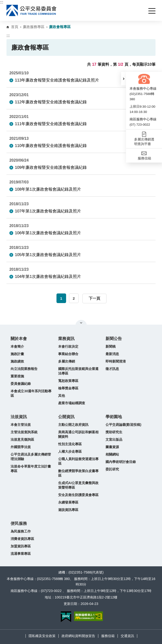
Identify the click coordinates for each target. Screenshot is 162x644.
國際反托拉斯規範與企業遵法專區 (78, 371)
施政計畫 (17, 354)
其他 (62, 396)
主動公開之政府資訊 (73, 425)
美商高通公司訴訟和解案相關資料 (78, 434)
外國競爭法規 (21, 447)
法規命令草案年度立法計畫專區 (31, 469)
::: (2, 2)
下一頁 (94, 298)
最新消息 (112, 354)
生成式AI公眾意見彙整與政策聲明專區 (78, 485)
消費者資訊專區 (22, 539)
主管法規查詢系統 (24, 432)
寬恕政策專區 (68, 381)
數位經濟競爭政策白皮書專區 (78, 473)
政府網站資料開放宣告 (78, 636)
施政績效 (17, 361)
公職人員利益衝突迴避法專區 (78, 461)
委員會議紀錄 (21, 384)
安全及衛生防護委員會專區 (78, 495)
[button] (124, 79)
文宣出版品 (114, 439)
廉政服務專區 (34, 27)
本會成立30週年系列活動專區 (31, 393)
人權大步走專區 (70, 451)
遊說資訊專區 (68, 510)
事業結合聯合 (68, 354)
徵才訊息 (112, 369)
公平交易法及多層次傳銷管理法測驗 (31, 457)
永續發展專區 (68, 502)
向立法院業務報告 (24, 369)
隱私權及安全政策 (42, 636)
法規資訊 (19, 417)
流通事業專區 (21, 554)
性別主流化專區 (70, 444)
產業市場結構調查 (72, 403)
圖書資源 (112, 447)
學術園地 (114, 417)
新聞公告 (114, 339)
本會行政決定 (68, 346)
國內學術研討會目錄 (121, 462)
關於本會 (19, 339)
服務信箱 (108, 636)
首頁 (15, 27)
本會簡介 (17, 346)
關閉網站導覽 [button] (81, 323)
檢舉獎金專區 (68, 388)
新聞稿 (111, 346)
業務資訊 (66, 339)
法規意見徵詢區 (22, 439)
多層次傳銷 (67, 361)
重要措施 (17, 376)
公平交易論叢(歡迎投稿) (124, 425)
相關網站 (112, 454)
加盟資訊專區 (21, 546)
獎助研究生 (114, 432)
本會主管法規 (21, 425)
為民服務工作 (21, 531)
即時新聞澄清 (116, 361)
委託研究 (112, 469)
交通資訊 (127, 636)
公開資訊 (66, 417)
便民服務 (19, 524)
